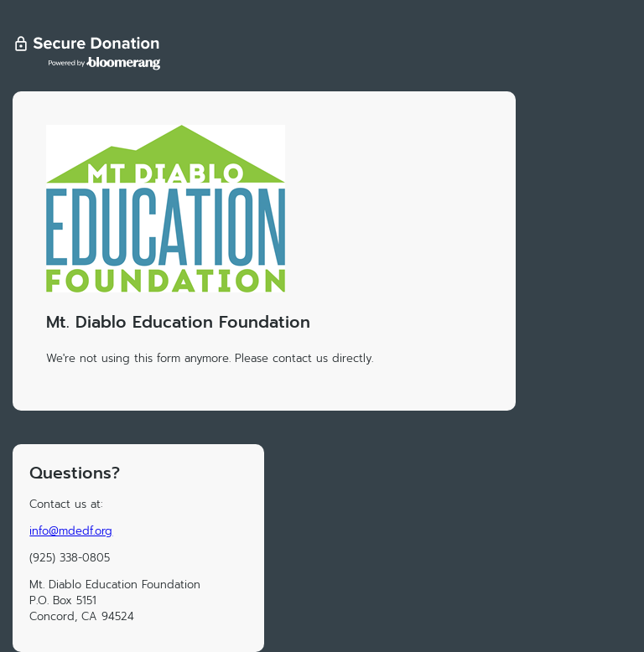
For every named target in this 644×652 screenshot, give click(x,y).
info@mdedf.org (71, 531)
